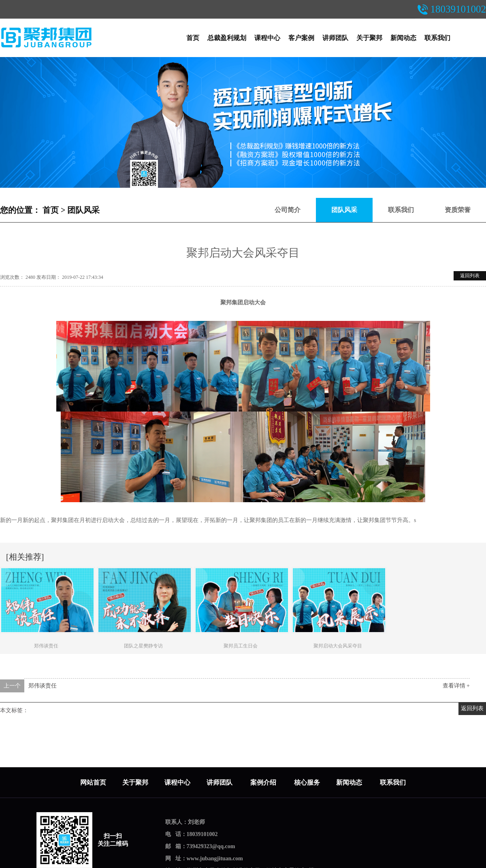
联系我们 (437, 38)
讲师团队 (335, 38)
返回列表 (470, 276)
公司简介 (288, 210)
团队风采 (83, 210)
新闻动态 (403, 38)
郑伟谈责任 (43, 686)
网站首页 (93, 782)
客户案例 (301, 38)
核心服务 (307, 782)
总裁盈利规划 (227, 38)
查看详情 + (456, 686)
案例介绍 (264, 782)
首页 (193, 38)
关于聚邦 (369, 38)
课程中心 (267, 38)
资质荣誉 (458, 210)
